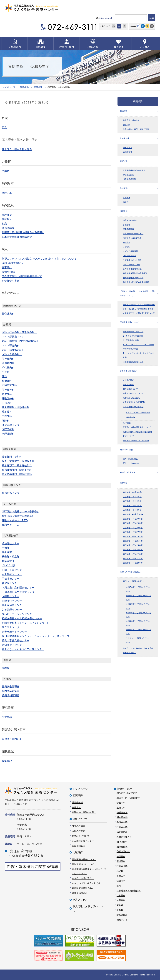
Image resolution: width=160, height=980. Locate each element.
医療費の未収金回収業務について (137, 427)
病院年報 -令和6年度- (132, 492)
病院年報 (38, 87)
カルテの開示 (128, 380)
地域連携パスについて (83, 864)
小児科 (120, 871)
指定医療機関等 (129, 179)
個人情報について (130, 389)
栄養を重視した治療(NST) (134, 402)
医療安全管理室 (11, 687)
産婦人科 (121, 876)
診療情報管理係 (11, 695)
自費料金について (81, 836)
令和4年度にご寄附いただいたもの (139, 615)
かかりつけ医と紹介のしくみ (86, 883)
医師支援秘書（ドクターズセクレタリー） (26, 623)
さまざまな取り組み (128, 371)
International (106, 18)
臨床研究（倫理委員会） (133, 238)
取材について (128, 436)
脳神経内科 (122, 817)
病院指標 (127, 242)
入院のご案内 (79, 831)
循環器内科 (122, 822)
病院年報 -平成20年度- (133, 563)
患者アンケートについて (133, 393)
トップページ (8, 87)
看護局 (6, 668)
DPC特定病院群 (130, 256)
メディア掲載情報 (130, 251)
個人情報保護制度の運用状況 (135, 273)
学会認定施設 (128, 175)
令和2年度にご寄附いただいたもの (139, 632)
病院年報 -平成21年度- (133, 559)
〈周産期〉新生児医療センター (19, 592)
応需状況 (127, 247)
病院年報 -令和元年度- (133, 514)
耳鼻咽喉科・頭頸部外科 (129, 891)
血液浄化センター (12, 601)
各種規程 (127, 225)
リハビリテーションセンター (18, 614)
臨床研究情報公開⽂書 (28, 856)
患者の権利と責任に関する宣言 (136, 129)
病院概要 (24, 87)
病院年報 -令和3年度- (132, 506)
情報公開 (124, 211)
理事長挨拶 (127, 148)
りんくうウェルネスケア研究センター (23, 649)
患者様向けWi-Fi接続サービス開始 (137, 432)
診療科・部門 (125, 789)
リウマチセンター (12, 627)
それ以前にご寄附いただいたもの (138, 640)
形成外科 (121, 861)
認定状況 (124, 161)
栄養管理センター (12, 610)
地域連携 (78, 852)
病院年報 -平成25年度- (133, 541)
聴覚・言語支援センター (16, 641)
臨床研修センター (12, 493)
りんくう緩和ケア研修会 (133, 407)
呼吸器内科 (122, 827)
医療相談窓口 (79, 846)
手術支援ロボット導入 (132, 260)
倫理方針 (127, 125)
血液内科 (121, 808)
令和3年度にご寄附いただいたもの (139, 623)
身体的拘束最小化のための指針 (136, 441)
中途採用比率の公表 (131, 265)
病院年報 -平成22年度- (133, 554)
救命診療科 (122, 915)
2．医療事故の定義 (131, 340)
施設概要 (124, 188)
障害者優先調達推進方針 (133, 234)
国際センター (123, 920)
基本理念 (124, 111)
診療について (80, 819)
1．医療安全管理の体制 (133, 336)
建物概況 (127, 198)
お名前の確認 (128, 385)
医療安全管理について (129, 322)
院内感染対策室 (11, 691)
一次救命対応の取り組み (133, 362)
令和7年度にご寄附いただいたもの (139, 589)
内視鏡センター (11, 596)
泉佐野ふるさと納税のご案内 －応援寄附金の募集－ (138, 651)
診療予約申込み (80, 893)
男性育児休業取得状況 (132, 269)
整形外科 (121, 856)
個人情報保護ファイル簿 (133, 278)
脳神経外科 (122, 847)
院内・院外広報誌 (130, 459)
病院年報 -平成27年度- (133, 532)
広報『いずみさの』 (131, 463)
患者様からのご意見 (131, 398)
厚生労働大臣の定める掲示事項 (136, 282)
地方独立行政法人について (134, 220)
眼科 (119, 886)
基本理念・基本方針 (131, 120)
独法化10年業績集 (128, 472)
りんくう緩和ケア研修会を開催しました (138, 415)
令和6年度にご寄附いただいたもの (139, 598)
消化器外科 (122, 842)
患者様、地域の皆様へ (83, 878)
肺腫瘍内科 (122, 812)
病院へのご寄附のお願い (130, 572)
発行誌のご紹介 (127, 450)
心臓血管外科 (123, 851)
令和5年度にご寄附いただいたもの (139, 606)
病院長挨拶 (127, 152)
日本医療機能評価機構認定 (134, 170)
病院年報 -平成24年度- (133, 545)
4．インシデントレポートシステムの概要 (138, 355)
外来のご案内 (79, 826)
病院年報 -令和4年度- (132, 501)
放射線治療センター (13, 605)
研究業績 (7, 717)
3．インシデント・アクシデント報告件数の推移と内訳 (138, 347)
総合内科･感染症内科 (127, 793)
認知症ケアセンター (13, 645)
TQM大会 (127, 423)
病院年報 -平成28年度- (133, 528)
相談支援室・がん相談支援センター (22, 618)
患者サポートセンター (14, 632)
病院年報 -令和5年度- (132, 497)
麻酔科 (120, 905)
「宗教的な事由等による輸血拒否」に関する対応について (138, 293)
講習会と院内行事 (12, 739)
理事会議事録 (128, 229)
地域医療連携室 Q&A (82, 888)
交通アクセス (80, 900)
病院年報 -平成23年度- (133, 550)
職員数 (126, 202)
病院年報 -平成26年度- (133, 536)
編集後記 (7, 761)
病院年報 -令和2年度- (132, 510)
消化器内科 (122, 832)
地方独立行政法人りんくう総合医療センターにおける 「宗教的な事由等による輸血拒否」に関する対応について (139, 309)
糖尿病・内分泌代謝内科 (129, 798)
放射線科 (121, 900)
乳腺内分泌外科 (124, 837)
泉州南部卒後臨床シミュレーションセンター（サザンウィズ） (37, 636)
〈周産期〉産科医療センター (18, 588)
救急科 (120, 910)
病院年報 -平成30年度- (133, 519)
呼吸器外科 (122, 866)
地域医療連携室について (84, 859)
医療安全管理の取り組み (133, 332)
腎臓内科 (121, 803)
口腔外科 (121, 895)
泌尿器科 (121, 881)
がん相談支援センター (83, 841)
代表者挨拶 (125, 138)
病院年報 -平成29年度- (133, 523)
